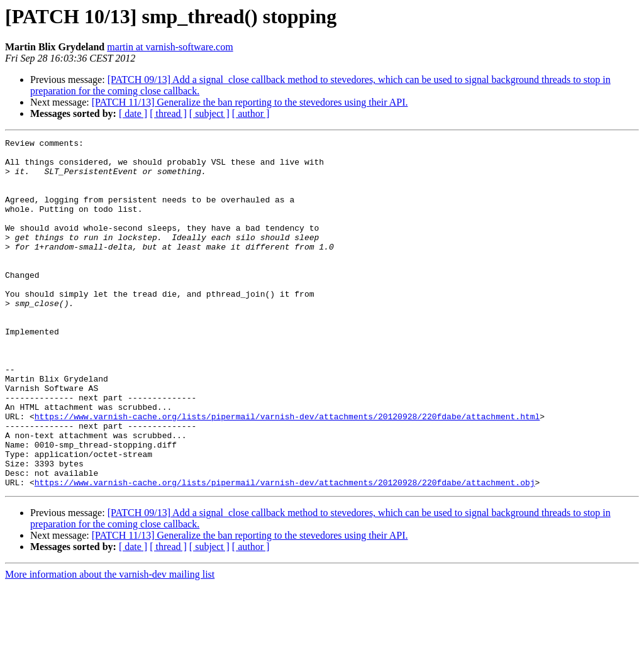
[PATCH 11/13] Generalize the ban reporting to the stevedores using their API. (250, 102)
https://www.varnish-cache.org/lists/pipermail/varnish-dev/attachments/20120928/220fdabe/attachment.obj (285, 552)
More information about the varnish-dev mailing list (110, 644)
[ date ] (133, 113)
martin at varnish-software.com (170, 47)
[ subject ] (209, 113)
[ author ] (251, 113)
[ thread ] (168, 113)
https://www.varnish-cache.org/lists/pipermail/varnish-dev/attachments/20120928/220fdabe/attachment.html (287, 473)
